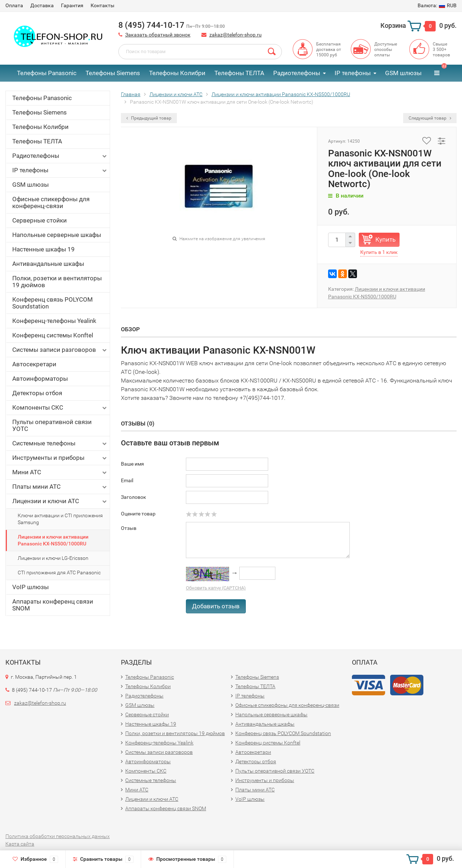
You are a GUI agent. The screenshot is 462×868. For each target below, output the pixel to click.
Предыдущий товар (149, 118)
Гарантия (72, 5)
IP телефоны (353, 73)
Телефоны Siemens (113, 73)
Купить (385, 239)
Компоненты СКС (60, 408)
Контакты (103, 5)
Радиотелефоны (297, 73)
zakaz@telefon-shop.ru (236, 35)
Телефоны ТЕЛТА (239, 73)
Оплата (14, 5)
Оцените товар (138, 514)
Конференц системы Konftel (53, 335)
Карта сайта (20, 844)
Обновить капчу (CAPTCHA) (216, 588)
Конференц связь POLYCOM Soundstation (53, 303)
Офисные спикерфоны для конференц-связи (51, 202)
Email (127, 480)
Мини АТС (60, 472)
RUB (437, 5)
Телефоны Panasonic (47, 73)
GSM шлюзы (403, 73)
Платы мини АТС (60, 487)
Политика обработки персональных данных (58, 836)
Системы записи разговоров (60, 350)
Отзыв (129, 528)
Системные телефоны (60, 443)
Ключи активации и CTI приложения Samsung (60, 519)
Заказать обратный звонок (158, 35)
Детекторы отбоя (37, 393)
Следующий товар (430, 118)
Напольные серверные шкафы (57, 235)
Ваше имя (132, 464)
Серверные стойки (40, 220)
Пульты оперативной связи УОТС (52, 425)
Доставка (42, 5)
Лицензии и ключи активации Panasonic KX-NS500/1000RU (53, 540)
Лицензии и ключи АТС (60, 501)
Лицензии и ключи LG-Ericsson (53, 558)
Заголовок (134, 497)
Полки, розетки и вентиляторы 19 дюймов (57, 282)
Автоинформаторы (40, 379)
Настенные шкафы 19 (43, 249)
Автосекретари (34, 364)
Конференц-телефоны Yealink (54, 321)
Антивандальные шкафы (48, 264)
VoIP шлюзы (30, 587)
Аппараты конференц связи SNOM (53, 605)
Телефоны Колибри (177, 73)
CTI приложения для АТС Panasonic (59, 573)
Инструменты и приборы (60, 458)
